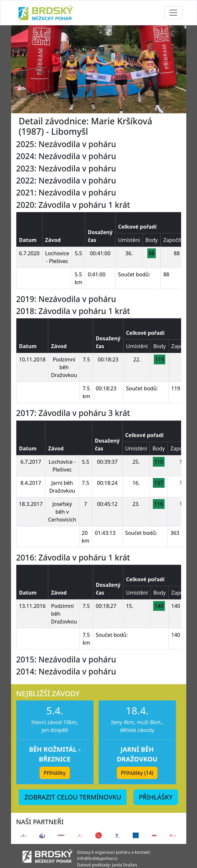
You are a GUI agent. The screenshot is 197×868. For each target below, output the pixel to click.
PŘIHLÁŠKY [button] (156, 797)
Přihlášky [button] (55, 773)
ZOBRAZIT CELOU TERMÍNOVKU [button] (73, 797)
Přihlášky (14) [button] (137, 773)
